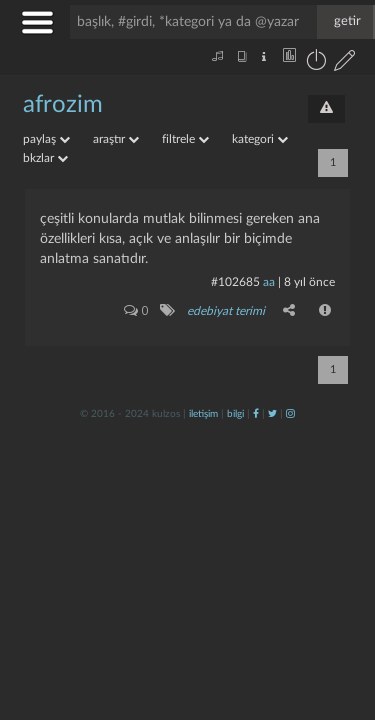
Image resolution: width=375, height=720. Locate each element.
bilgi (235, 414)
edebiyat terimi (226, 311)
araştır (116, 139)
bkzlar (45, 158)
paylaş (46, 139)
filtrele (185, 139)
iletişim (203, 414)
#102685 (235, 282)
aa (269, 282)
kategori (260, 139)
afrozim (63, 105)
